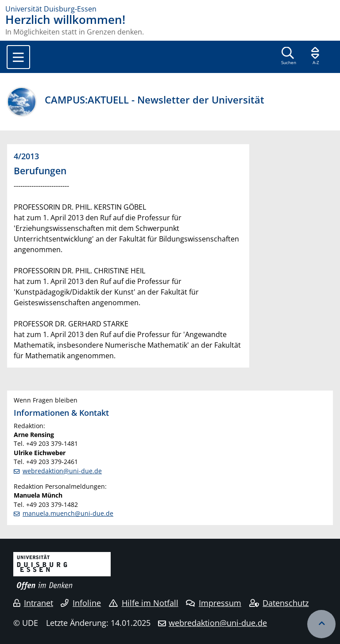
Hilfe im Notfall (144, 603)
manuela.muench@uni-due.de (68, 513)
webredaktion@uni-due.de (62, 471)
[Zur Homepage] (170, 9)
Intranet (33, 603)
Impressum (214, 603)
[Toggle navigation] (18, 57)
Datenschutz (279, 603)
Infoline (81, 603)
